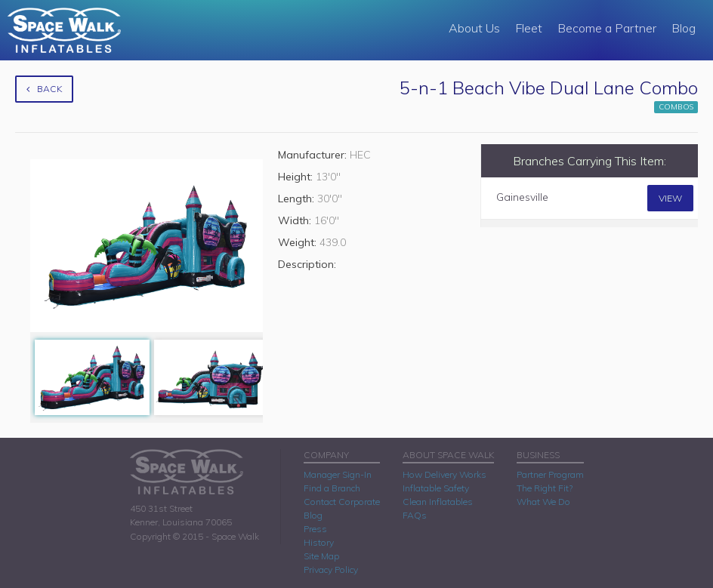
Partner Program (550, 474)
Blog (684, 28)
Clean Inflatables (438, 502)
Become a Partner (607, 28)
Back (44, 89)
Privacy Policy (331, 570)
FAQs (415, 515)
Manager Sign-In (338, 474)
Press (315, 529)
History (319, 542)
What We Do (543, 502)
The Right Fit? (545, 488)
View (670, 198)
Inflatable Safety (436, 488)
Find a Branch (332, 488)
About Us (474, 28)
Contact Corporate (342, 502)
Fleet (529, 28)
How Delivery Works (444, 474)
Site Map (321, 556)
